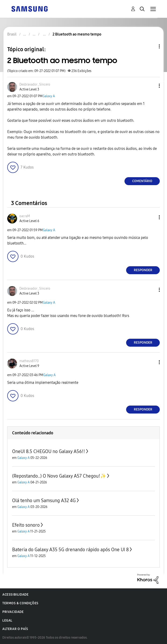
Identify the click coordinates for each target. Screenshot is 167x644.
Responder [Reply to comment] (143, 270)
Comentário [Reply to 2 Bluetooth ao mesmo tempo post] (142, 181)
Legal (7, 621)
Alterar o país (15, 629)
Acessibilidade (15, 595)
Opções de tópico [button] (151, 46)
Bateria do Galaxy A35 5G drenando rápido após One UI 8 (70, 550)
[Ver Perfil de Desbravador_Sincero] (35, 85)
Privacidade (13, 612)
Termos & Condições (20, 603)
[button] (152, 86)
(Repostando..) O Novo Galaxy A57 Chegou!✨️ (59, 476)
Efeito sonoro (26, 525)
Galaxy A (49, 96)
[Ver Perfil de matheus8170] (29, 361)
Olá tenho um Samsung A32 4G (44, 500)
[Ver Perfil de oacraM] (25, 216)
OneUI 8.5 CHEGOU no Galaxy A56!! (49, 451)
